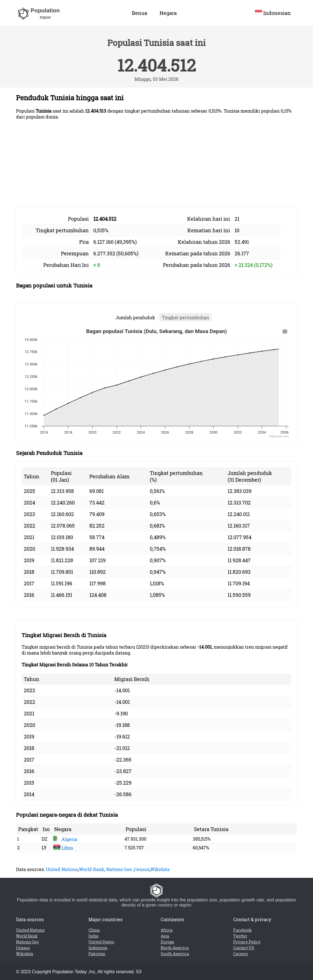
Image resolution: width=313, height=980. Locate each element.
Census (142, 869)
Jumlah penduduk (135, 317)
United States (101, 942)
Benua (140, 13)
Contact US (244, 948)
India (93, 936)
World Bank (92, 869)
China (94, 930)
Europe (167, 942)
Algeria (65, 839)
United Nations (62, 869)
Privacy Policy (247, 942)
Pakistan (97, 954)
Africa (167, 930)
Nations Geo (119, 869)
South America (175, 954)
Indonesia (98, 948)
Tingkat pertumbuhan (185, 317)
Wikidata (160, 869)
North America (175, 948)
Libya (63, 848)
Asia (165, 936)
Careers (241, 954)
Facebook (242, 930)
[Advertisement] (156, 164)
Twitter (240, 936)
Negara (168, 13)
